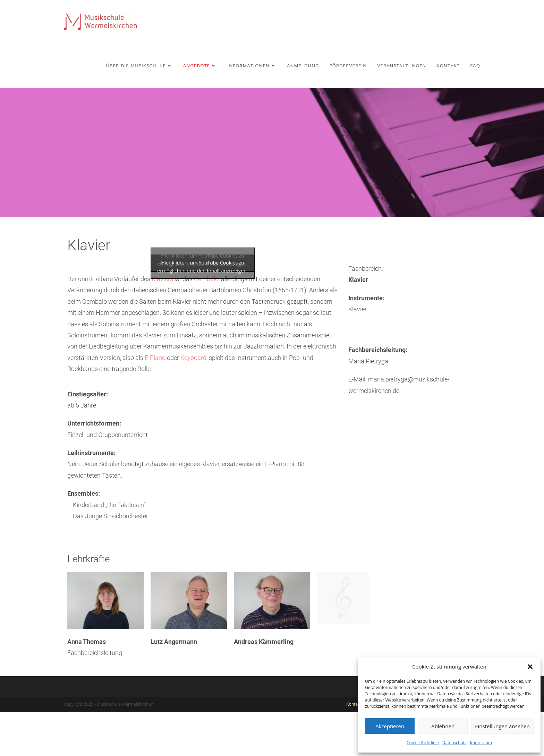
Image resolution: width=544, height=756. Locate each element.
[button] (530, 667)
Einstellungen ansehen (502, 726)
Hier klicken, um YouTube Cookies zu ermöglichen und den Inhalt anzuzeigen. (202, 310)
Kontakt (354, 748)
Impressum (481, 743)
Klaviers (162, 323)
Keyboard (193, 401)
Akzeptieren (390, 726)
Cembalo (206, 323)
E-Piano (155, 401)
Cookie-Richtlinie (423, 743)
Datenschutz (454, 743)
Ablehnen (443, 726)
